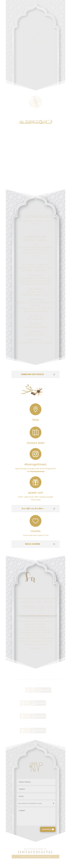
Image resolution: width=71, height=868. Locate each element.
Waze (36, 418)
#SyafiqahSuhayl (36, 463)
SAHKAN (50, 829)
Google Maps (36, 442)
